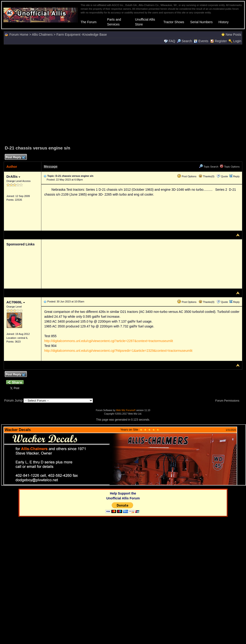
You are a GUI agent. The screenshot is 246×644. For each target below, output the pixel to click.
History (223, 22)
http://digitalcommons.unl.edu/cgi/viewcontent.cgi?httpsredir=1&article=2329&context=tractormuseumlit (118, 351)
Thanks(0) (207, 176)
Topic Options (230, 167)
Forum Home (19, 35)
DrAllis (13, 176)
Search (184, 41)
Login (237, 41)
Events (201, 41)
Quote (224, 176)
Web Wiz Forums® (126, 410)
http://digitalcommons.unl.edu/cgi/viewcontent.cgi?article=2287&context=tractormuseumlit (108, 341)
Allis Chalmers (42, 35)
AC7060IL (15, 302)
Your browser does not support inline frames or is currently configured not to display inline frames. (124, 455)
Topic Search (209, 167)
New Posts (234, 35)
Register (221, 41)
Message (51, 166)
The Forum (89, 22)
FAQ (172, 41)
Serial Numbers (201, 22)
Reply (236, 176)
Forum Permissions (229, 401)
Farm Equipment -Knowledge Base (82, 35)
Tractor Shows (174, 22)
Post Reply (15, 157)
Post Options (187, 176)
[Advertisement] (122, 94)
